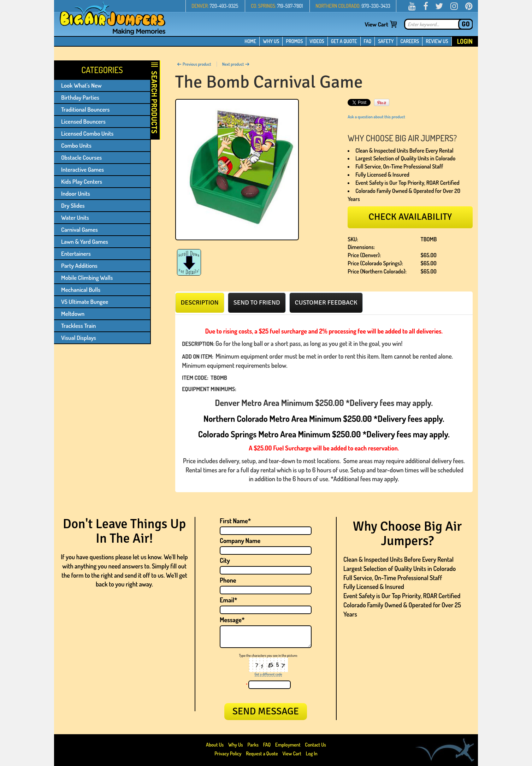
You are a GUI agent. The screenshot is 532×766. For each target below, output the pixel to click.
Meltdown (73, 314)
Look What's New (81, 85)
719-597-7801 (290, 6)
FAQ (368, 41)
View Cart (376, 24)
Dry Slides (73, 205)
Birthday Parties (80, 97)
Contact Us (315, 745)
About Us (215, 745)
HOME (250, 41)
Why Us (236, 745)
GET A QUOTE (344, 41)
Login (465, 41)
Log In (312, 753)
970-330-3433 (376, 6)
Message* (232, 620)
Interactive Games (82, 169)
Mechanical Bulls (81, 290)
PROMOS (294, 41)
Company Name (240, 541)
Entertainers (76, 254)
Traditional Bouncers (85, 109)
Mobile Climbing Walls (87, 278)
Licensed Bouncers (83, 121)
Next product (236, 64)
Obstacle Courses (81, 157)
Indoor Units (76, 193)
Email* (229, 600)
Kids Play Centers (82, 181)
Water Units (75, 217)
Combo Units (76, 145)
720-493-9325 (224, 6)
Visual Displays (79, 338)
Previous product (194, 64)
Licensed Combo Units (87, 133)
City (225, 560)
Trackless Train (78, 326)
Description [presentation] (200, 302)
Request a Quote (262, 753)
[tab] (200, 302)
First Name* (235, 521)
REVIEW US (437, 41)
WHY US (271, 41)
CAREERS (410, 41)
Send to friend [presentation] (257, 302)
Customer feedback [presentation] (326, 302)
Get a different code (268, 674)
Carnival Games (79, 229)
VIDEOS (317, 41)
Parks (254, 745)
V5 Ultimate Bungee (85, 302)
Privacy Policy (228, 753)
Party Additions (79, 266)
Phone (228, 580)
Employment (288, 745)
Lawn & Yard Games (85, 241)
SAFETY (386, 41)
